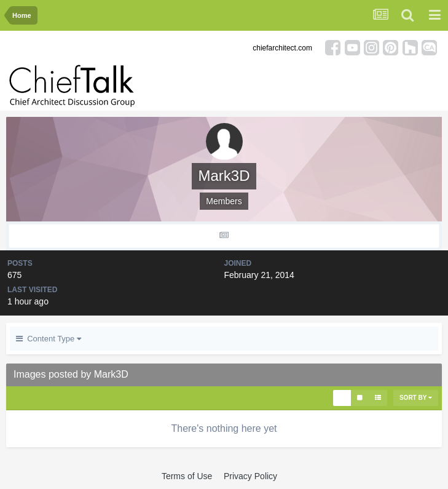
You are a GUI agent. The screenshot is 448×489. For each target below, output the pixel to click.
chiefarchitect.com (282, 48)
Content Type (49, 339)
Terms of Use (187, 476)
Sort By (416, 398)
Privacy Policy (250, 476)
